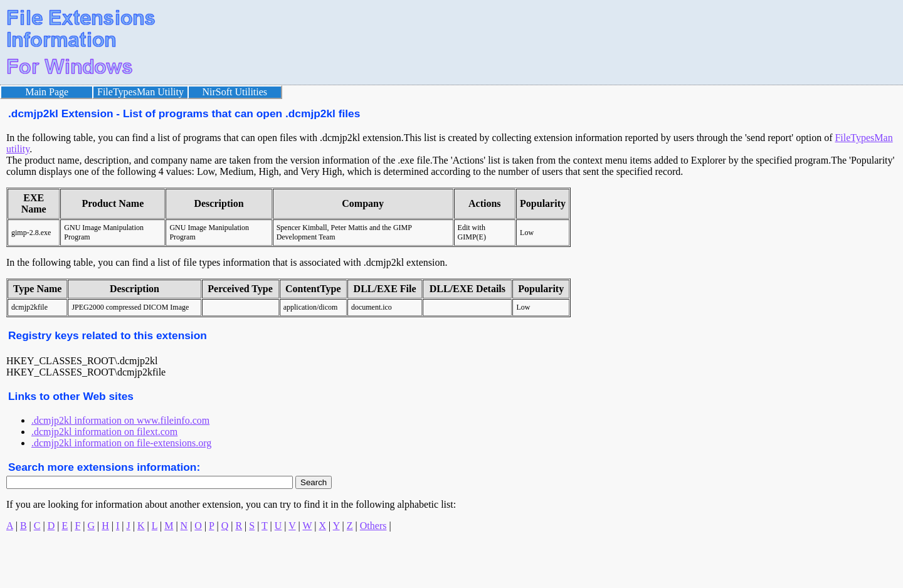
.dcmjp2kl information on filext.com (104, 432)
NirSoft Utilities (235, 92)
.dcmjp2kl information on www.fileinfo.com (120, 420)
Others (373, 526)
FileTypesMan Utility (140, 92)
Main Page (47, 92)
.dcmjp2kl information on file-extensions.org (121, 443)
